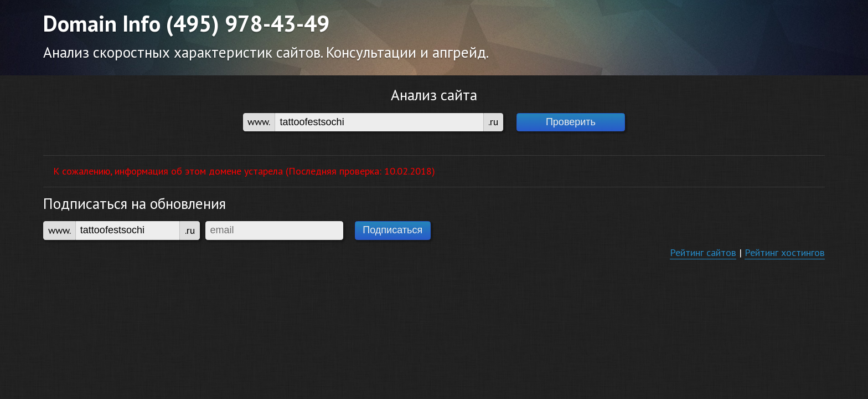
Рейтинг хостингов (785, 252)
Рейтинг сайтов (703, 252)
